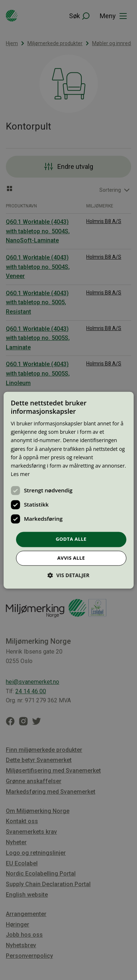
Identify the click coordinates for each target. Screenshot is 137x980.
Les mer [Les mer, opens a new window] (20, 474)
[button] (68, 575)
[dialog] (68, 490)
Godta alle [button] (71, 539)
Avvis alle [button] (71, 558)
